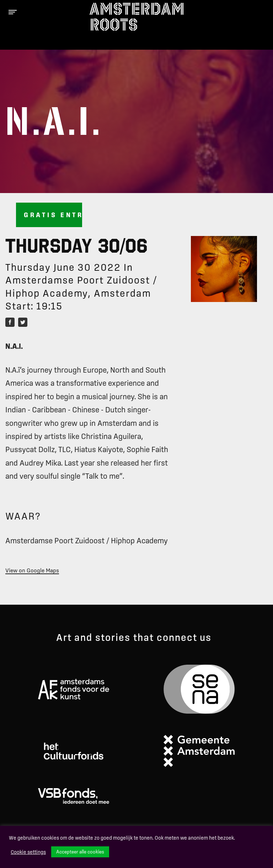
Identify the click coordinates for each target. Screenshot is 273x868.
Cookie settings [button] (28, 852)
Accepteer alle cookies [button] (80, 852)
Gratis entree (53, 215)
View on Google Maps (32, 570)
